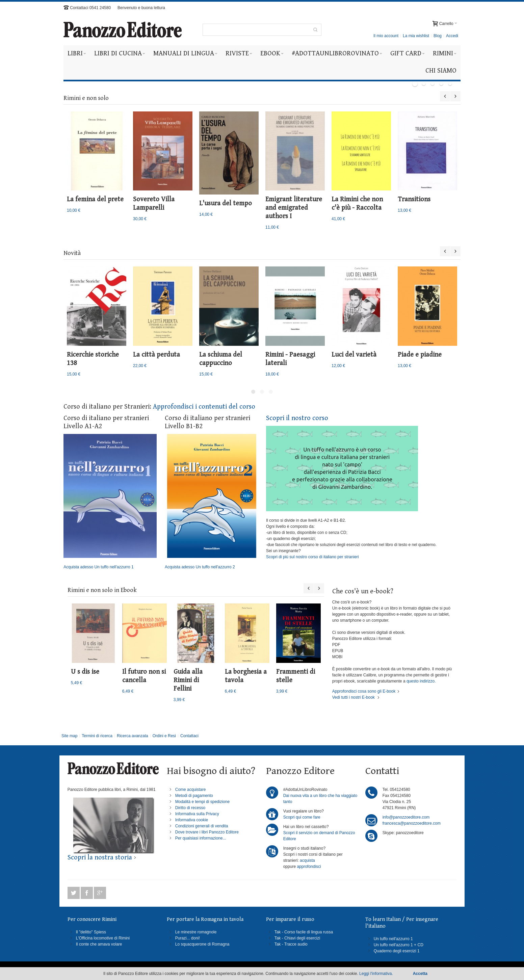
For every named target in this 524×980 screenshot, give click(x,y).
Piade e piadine (420, 355)
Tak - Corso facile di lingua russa (304, 932)
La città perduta (156, 355)
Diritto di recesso (190, 808)
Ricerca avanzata (133, 736)
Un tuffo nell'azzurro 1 (393, 939)
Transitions (414, 199)
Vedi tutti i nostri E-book (353, 697)
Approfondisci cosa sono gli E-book (364, 691)
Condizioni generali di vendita (202, 826)
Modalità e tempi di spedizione (202, 802)
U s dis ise (85, 672)
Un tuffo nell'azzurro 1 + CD (399, 945)
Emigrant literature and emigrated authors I (294, 208)
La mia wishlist (416, 36)
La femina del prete (95, 199)
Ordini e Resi (164, 736)
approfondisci (309, 867)
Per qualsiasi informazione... (201, 838)
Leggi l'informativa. (376, 974)
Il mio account (386, 36)
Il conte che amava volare (99, 944)
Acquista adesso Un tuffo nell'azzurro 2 (211, 502)
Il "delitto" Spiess (91, 932)
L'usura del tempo (226, 203)
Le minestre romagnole (196, 932)
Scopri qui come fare (302, 817)
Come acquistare (191, 790)
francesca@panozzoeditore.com (412, 823)
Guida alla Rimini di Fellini (188, 680)
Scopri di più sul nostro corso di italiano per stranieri (312, 557)
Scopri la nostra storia (100, 858)
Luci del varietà (354, 355)
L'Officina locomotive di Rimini (103, 938)
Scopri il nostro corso (297, 418)
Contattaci (189, 736)
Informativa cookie (192, 820)
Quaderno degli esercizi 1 (397, 951)
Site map (69, 736)
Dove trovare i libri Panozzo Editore (207, 832)
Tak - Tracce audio (291, 944)
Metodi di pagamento (194, 796)
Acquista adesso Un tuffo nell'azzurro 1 (110, 502)
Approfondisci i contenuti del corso (204, 407)
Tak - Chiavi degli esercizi (297, 938)
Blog (438, 36)
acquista (307, 860)
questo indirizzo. (421, 681)
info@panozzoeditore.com (406, 817)
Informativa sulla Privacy (197, 814)
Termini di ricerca (97, 736)
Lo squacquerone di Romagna (202, 944)
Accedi (452, 36)
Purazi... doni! (188, 938)
